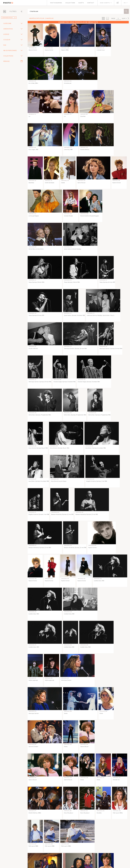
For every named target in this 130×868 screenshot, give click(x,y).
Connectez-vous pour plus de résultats (78, 22)
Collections (70, 3)
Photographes (56, 3)
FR (125, 3)
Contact (91, 3)
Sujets (81, 3)
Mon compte (105, 3)
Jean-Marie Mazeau (9, 18)
